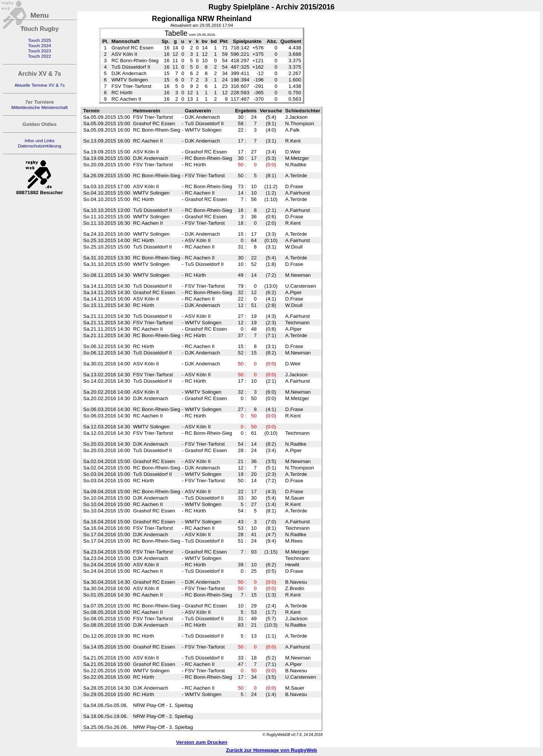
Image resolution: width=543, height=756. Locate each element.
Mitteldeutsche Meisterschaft (40, 107)
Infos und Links (39, 141)
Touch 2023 (39, 51)
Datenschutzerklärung (39, 146)
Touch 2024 (39, 46)
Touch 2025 (39, 40)
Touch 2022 (39, 56)
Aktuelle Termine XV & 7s (39, 85)
